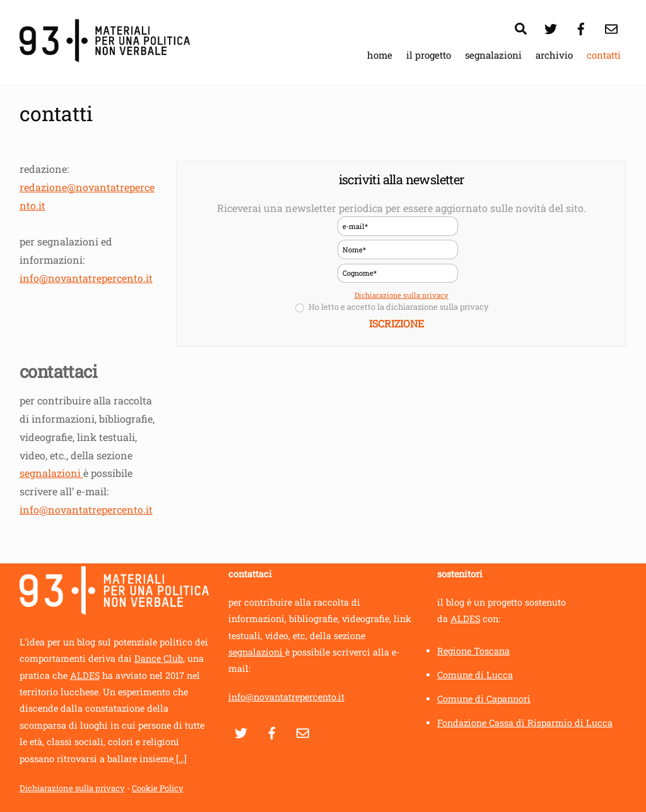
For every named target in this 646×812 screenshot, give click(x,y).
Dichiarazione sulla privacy (402, 295)
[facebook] (581, 27)
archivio (554, 55)
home (380, 55)
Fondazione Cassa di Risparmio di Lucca (525, 723)
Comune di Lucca (475, 675)
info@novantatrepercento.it (86, 278)
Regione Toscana (473, 651)
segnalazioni (493, 55)
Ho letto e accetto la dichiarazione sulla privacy (392, 308)
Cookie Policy (158, 788)
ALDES (85, 675)
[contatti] (611, 27)
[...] (180, 759)
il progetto (429, 55)
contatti (604, 55)
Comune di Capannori (484, 699)
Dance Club (159, 658)
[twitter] (551, 27)
